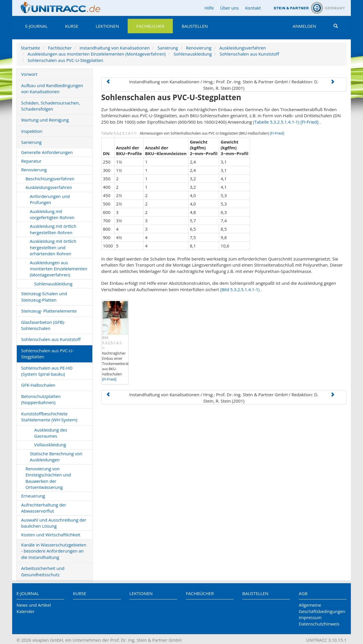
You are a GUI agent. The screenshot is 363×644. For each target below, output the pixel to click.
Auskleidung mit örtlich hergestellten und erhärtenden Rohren (53, 247)
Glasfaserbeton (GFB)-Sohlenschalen (43, 325)
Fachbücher (150, 26)
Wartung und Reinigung (45, 120)
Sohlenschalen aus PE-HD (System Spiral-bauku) (47, 371)
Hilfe (209, 8)
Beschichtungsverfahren (50, 179)
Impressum (310, 617)
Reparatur (31, 161)
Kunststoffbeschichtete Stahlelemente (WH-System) (49, 417)
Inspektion (32, 131)
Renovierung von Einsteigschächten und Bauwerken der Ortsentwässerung (48, 478)
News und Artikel (34, 605)
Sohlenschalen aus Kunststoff (249, 54)
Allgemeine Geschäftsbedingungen (322, 608)
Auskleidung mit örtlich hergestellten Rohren (53, 229)
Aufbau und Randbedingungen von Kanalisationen (52, 88)
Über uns (230, 8)
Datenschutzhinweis (319, 624)
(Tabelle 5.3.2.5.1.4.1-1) (276, 122)
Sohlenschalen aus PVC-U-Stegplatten (65, 60)
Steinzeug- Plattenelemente (49, 311)
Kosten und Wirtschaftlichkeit (51, 535)
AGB (303, 593)
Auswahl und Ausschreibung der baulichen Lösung (54, 523)
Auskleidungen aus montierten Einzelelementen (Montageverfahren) (97, 54)
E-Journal (36, 26)
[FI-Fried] (309, 122)
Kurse (72, 26)
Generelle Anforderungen (47, 152)
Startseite (31, 48)
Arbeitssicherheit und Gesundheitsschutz (43, 571)
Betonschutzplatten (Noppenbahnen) (41, 399)
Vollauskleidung (50, 445)
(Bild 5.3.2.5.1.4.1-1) (240, 289)
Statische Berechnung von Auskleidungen (56, 457)
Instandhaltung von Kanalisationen (115, 48)
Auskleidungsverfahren (243, 48)
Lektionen (107, 26)
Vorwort (29, 74)
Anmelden (304, 26)
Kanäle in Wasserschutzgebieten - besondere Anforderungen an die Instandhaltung (54, 551)
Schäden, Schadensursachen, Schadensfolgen (51, 106)
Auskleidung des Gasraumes (51, 433)
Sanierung (168, 48)
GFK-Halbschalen (38, 385)
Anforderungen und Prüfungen (50, 199)
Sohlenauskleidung (192, 54)
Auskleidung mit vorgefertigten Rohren (52, 214)
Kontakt (253, 8)
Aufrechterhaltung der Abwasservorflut (44, 508)
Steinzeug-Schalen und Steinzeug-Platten (44, 297)
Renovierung (199, 48)
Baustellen (195, 26)
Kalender (26, 611)
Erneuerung (33, 496)
